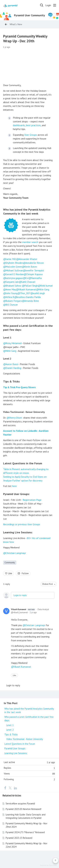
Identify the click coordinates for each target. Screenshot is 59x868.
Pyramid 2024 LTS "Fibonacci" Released (25, 832)
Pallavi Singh (31, 286)
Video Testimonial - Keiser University (24, 412)
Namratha (36, 278)
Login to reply (20, 595)
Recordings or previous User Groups (22, 524)
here (14, 486)
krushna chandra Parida (29, 297)
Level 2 (7, 359)
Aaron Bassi (12, 364)
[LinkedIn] (15, 788)
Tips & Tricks (11, 381)
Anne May (11, 289)
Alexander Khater (28, 259)
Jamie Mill (11, 259)
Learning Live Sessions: (18, 532)
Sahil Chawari (28, 282)
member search (30, 242)
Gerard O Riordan (15, 274)
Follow (25, 573)
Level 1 (7, 338)
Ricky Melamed (14, 343)
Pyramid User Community (29, 15)
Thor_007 (25, 293)
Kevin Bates (31, 267)
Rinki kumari (46, 286)
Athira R (10, 297)
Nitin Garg (44, 289)
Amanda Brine (32, 301)
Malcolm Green (14, 267)
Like (10, 573)
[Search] (42, 5)
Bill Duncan (12, 305)
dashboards (19, 125)
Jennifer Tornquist (35, 270)
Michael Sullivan (14, 270)
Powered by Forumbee (48, 865)
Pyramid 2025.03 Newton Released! (24, 809)
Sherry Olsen (15, 418)
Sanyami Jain (12, 282)
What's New (16, 24)
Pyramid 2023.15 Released (19, 838)
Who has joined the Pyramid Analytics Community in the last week (27, 211)
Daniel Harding (13, 368)
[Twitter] (10, 788)
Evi (27, 278)
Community (10, 562)
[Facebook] (5, 788)
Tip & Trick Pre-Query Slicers (19, 387)
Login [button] (48, 5)
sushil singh (39, 293)
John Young (12, 293)
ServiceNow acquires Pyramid (20, 803)
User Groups (31, 135)
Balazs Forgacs (14, 301)
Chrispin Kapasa (34, 274)
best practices (33, 125)
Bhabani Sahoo (13, 286)
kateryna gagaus (14, 278)
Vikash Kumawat (27, 289)
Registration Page (32, 500)
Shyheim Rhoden (14, 263)
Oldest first (47, 584)
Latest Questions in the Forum (23, 463)
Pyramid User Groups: (16, 494)
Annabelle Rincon (35, 263)
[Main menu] (55, 5)
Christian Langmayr (16, 553)
